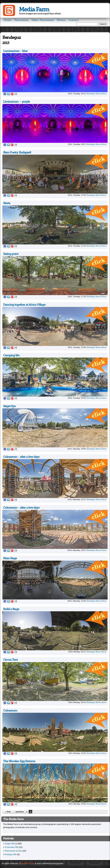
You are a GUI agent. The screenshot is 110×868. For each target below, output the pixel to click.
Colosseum (10, 711)
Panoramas (21, 20)
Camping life (11, 355)
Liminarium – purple (17, 102)
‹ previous (19, 812)
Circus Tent (10, 660)
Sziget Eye (9, 406)
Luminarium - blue (15, 51)
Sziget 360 (10, 844)
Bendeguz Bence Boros (97, 94)
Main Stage (10, 558)
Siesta (7, 203)
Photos (61, 20)
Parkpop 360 (11, 854)
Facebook (5, 94)
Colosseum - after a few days (21, 457)
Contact (74, 20)
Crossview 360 (12, 847)
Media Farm (34, 10)
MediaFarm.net (28, 863)
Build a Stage (11, 609)
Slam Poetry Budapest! (17, 152)
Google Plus (12, 94)
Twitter (9, 94)
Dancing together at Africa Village (24, 305)
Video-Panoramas (43, 20)
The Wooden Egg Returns (19, 761)
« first (8, 812)
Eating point (11, 254)
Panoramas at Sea (13, 851)
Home (7, 20)
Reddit (16, 94)
